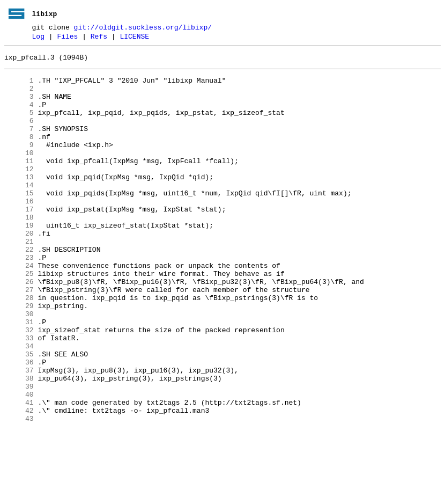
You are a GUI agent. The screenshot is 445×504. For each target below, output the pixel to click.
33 (19, 396)
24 (19, 309)
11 (19, 183)
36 (19, 425)
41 (19, 473)
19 (19, 260)
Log (38, 39)
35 (19, 415)
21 (19, 280)
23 (19, 299)
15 (19, 222)
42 (19, 483)
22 (19, 289)
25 (19, 318)
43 (19, 492)
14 (19, 212)
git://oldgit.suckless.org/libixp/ (143, 28)
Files (67, 39)
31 (19, 376)
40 (19, 463)
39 (19, 454)
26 (19, 328)
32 (19, 386)
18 (19, 251)
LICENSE (134, 39)
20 (19, 270)
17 (19, 241)
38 (19, 444)
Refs (99, 39)
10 (19, 173)
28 (19, 347)
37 (19, 434)
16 (19, 231)
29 (19, 357)
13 (19, 202)
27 (19, 338)
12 (19, 193)
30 (19, 367)
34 (19, 405)
